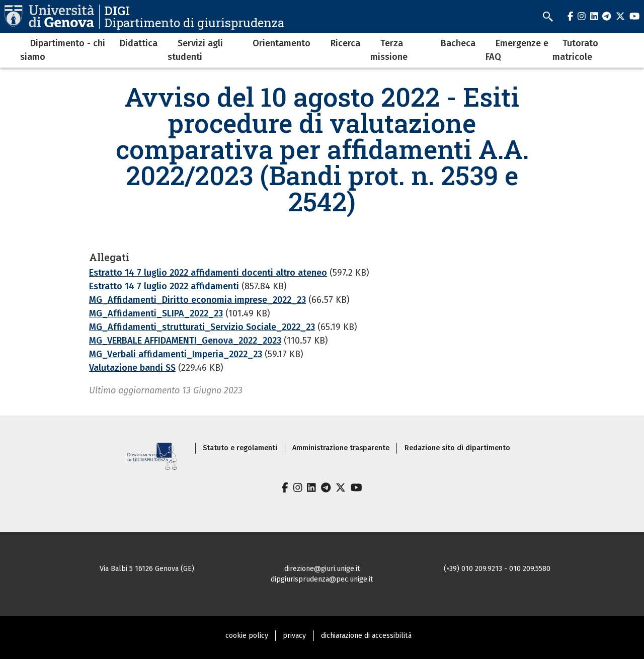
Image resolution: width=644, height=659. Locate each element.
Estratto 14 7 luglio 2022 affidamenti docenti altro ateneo (208, 273)
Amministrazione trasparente (341, 448)
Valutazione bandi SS (132, 368)
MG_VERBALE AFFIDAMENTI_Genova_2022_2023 (185, 341)
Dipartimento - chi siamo (63, 50)
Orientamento (281, 43)
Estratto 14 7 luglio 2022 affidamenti (164, 286)
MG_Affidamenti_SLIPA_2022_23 (156, 313)
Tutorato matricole (575, 50)
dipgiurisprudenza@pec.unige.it (322, 579)
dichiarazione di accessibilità (366, 636)
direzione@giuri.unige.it (322, 569)
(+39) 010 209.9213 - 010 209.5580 (497, 569)
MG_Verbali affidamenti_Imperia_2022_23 (176, 354)
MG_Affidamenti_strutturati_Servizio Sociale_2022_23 (202, 327)
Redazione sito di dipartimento (457, 448)
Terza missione (389, 50)
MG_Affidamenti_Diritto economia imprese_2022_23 (197, 300)
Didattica (139, 43)
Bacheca (458, 43)
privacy (294, 636)
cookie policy (247, 636)
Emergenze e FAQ (517, 50)
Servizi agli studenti (195, 50)
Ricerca (345, 43)
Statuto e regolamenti (240, 448)
